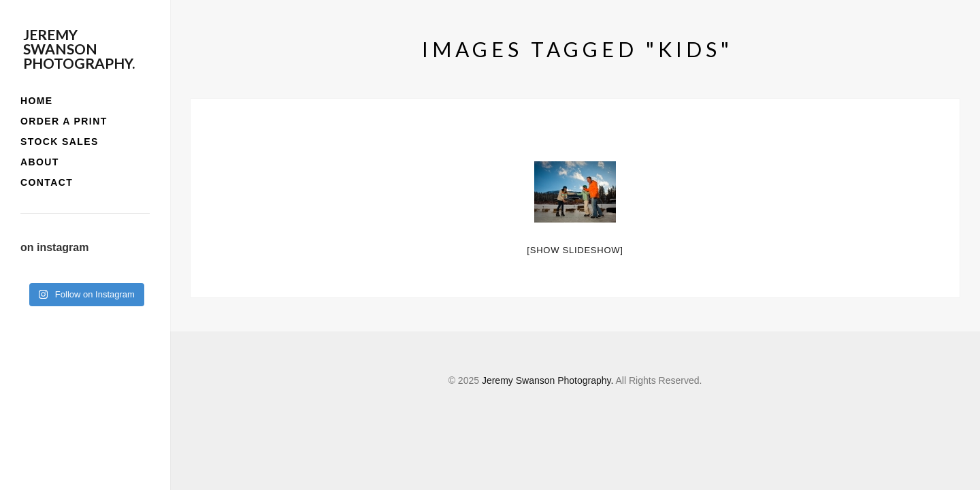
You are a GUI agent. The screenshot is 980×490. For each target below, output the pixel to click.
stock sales (60, 142)
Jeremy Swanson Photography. (79, 49)
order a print (64, 121)
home (37, 101)
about (40, 162)
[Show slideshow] (575, 250)
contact (47, 182)
